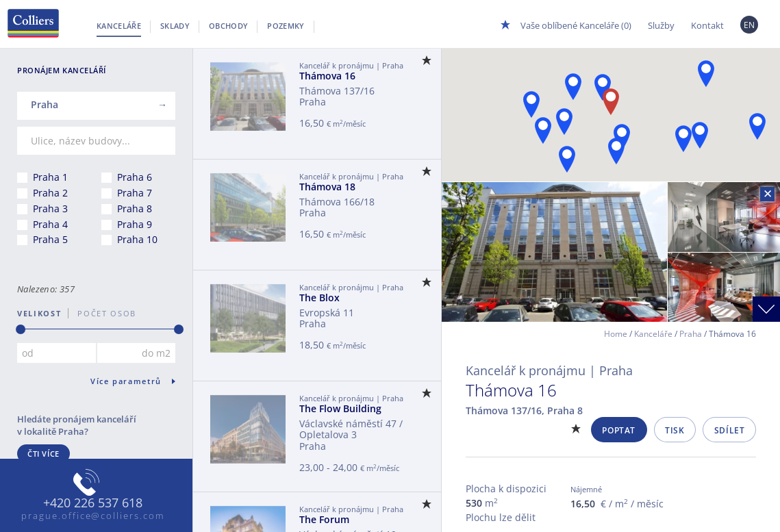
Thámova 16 (327, 76)
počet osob (102, 313)
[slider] (21, 329)
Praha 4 (50, 224)
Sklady (175, 26)
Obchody (228, 26)
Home (616, 334)
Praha (691, 334)
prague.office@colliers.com (93, 516)
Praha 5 (50, 239)
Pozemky (286, 26)
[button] (706, 74)
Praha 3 (50, 208)
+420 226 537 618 (93, 503)
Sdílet (730, 430)
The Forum (324, 519)
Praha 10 (137, 239)
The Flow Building (340, 408)
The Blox (319, 297)
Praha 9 (135, 224)
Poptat (619, 430)
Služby (661, 25)
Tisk (675, 430)
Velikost (39, 313)
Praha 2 (50, 193)
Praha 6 (135, 177)
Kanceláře (119, 26)
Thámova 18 (327, 187)
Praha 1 (50, 177)
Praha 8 (135, 208)
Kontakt (707, 25)
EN (750, 25)
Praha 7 (135, 193)
